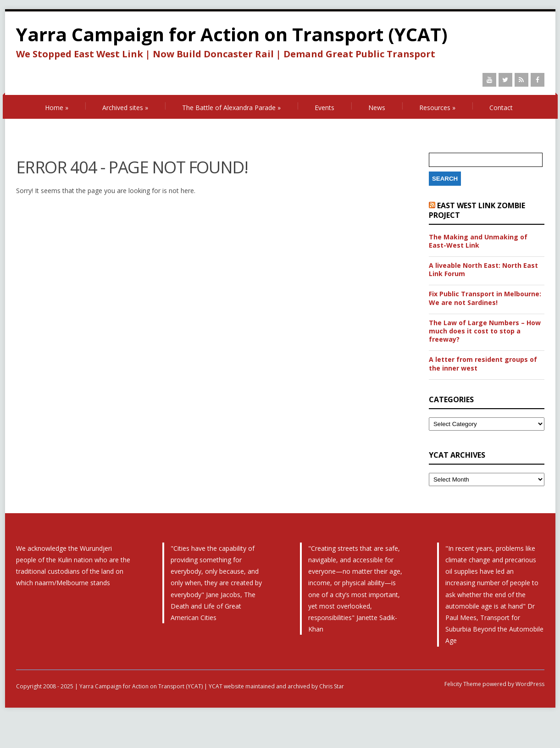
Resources (437, 108)
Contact (501, 108)
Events (324, 108)
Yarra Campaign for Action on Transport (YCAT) (232, 34)
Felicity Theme (463, 684)
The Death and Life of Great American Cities (213, 606)
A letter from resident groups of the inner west (483, 364)
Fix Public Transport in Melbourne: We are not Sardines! (485, 298)
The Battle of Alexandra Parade (231, 108)
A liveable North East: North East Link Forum (483, 270)
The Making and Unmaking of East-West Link (478, 241)
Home (57, 108)
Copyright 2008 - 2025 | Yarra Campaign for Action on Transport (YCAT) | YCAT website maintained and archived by (168, 686)
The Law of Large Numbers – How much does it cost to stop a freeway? (485, 331)
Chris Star (332, 686)
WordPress (529, 684)
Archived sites (125, 108)
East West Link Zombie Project (477, 210)
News (377, 108)
